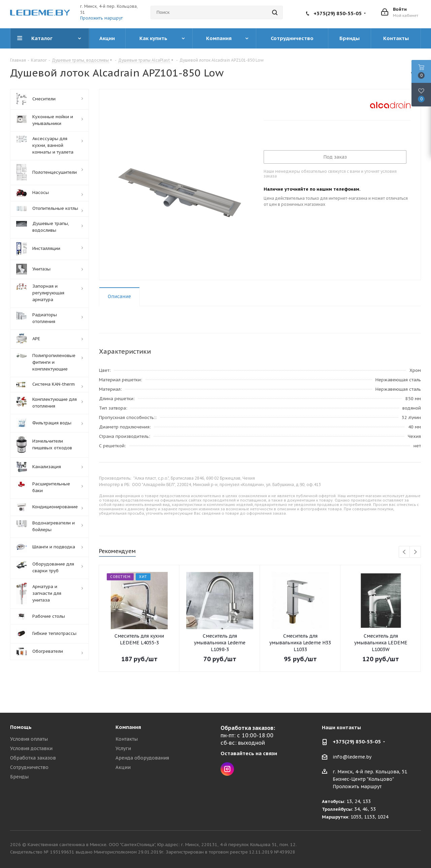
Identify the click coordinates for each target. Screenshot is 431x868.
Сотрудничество (29, 767)
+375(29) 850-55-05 (338, 13)
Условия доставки (31, 748)
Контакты (127, 739)
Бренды (19, 777)
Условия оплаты (29, 739)
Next (415, 552)
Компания (128, 727)
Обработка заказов (33, 758)
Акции (123, 767)
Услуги (123, 748)
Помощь (21, 727)
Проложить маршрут (102, 18)
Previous (405, 552)
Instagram (227, 769)
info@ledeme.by (352, 757)
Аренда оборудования (142, 758)
